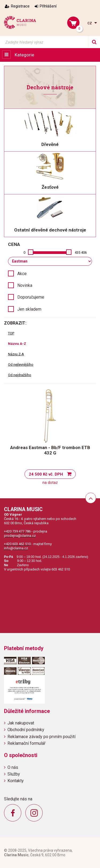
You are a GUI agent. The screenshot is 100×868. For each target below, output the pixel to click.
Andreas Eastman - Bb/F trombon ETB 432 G (50, 450)
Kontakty (16, 781)
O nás (13, 767)
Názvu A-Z (17, 344)
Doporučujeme (31, 297)
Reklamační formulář (26, 743)
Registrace (20, 6)
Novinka (25, 285)
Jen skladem (29, 309)
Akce (22, 274)
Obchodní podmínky (26, 730)
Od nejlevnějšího (21, 364)
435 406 (81, 252)
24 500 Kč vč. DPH (46, 474)
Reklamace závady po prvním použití (41, 737)
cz (90, 23)
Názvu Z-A (16, 354)
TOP (11, 333)
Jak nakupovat (21, 723)
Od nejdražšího (20, 375)
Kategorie (24, 55)
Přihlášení (48, 6)
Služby (14, 774)
